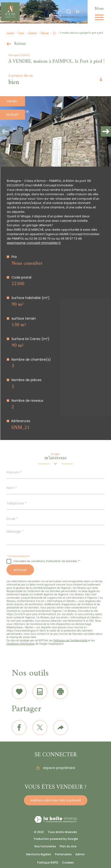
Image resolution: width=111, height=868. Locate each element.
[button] (106, 131)
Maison (45, 33)
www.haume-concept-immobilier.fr (34, 243)
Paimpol (33, 33)
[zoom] (55, 131)
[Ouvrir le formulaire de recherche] (69, 12)
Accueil (10, 33)
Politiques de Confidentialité (70, 640)
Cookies (68, 862)
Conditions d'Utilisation (21, 644)
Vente (21, 33)
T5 (54, 33)
